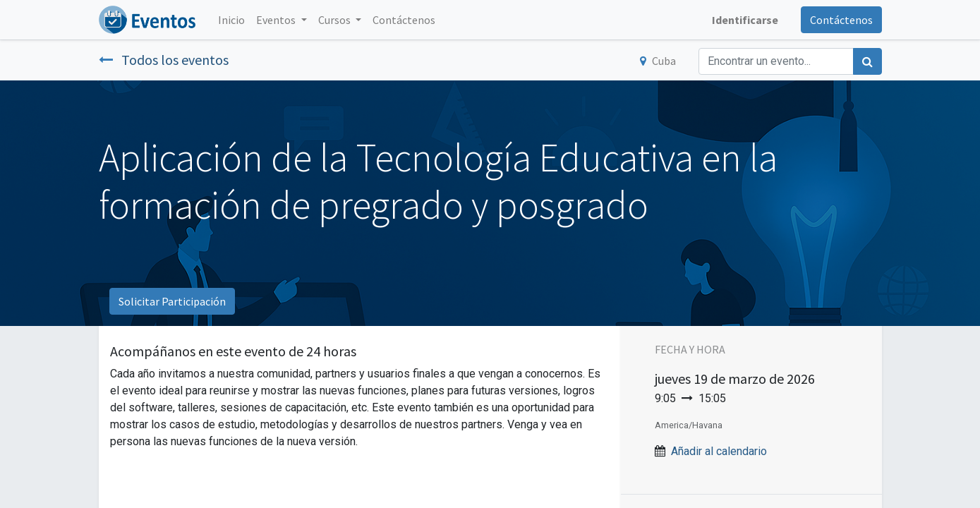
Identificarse (745, 20)
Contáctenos (841, 20)
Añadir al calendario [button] (719, 451)
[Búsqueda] (867, 61)
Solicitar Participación (172, 301)
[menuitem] (231, 20)
